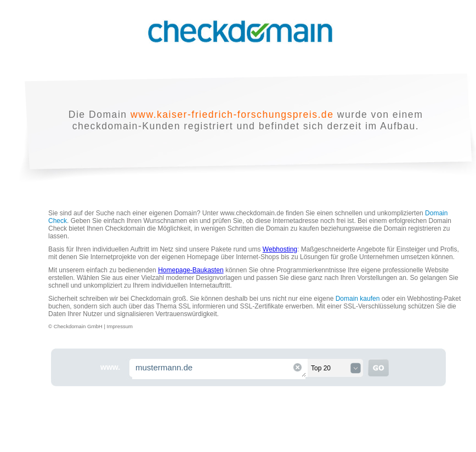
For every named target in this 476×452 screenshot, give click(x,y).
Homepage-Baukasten (191, 270)
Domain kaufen (358, 299)
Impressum (120, 326)
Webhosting (280, 249)
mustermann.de (219, 369)
